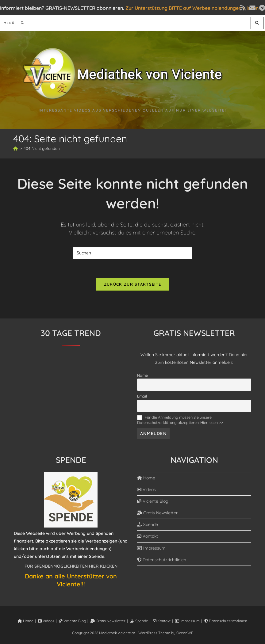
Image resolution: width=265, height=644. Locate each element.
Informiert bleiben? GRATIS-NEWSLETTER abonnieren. (62, 8)
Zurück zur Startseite (132, 284)
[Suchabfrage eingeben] (132, 253)
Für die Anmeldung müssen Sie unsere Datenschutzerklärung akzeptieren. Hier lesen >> (180, 420)
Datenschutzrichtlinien (162, 560)
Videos (146, 490)
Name (142, 375)
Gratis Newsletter (157, 513)
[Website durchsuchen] (257, 23)
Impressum (151, 548)
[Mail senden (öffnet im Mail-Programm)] (252, 8)
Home (146, 478)
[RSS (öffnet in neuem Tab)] (243, 8)
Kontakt (148, 536)
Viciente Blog (153, 501)
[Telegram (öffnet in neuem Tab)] (261, 8)
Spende (148, 524)
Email (142, 396)
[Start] (15, 148)
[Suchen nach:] (20, 23)
